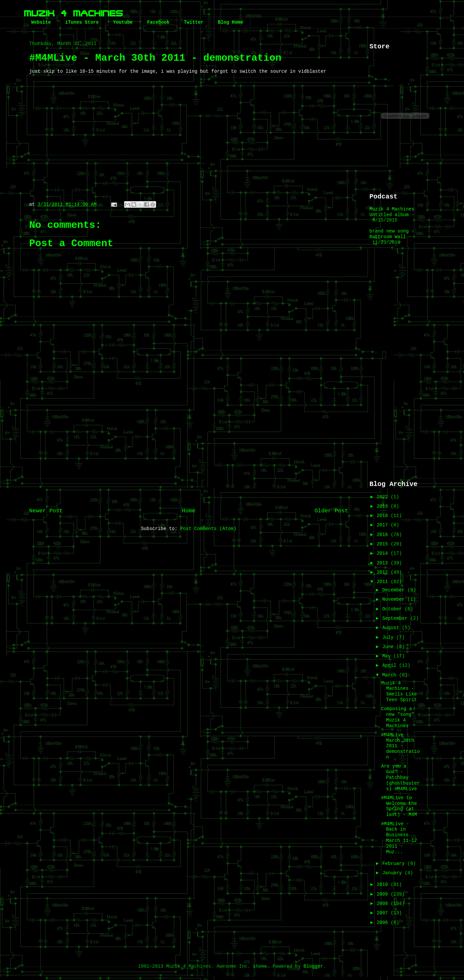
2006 (384, 923)
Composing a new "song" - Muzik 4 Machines (400, 717)
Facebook (158, 22)
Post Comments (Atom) (208, 529)
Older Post (331, 511)
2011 (384, 582)
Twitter (194, 22)
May (388, 656)
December (395, 590)
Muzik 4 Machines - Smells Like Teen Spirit (399, 691)
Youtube (123, 22)
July (389, 637)
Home (188, 511)
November (395, 599)
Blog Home (230, 22)
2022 (384, 497)
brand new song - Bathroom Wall (392, 234)
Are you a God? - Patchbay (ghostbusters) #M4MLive (400, 777)
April (391, 665)
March (391, 675)
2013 (384, 563)
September (396, 618)
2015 (384, 544)
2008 (384, 904)
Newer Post (46, 511)
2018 (384, 516)
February (395, 864)
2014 (384, 553)
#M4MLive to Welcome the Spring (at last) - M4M (399, 806)
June (389, 647)
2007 (384, 913)
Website (41, 22)
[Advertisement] (189, 448)
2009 (384, 894)
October (393, 609)
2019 (384, 506)
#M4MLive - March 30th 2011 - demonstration (400, 746)
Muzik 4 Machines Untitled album (392, 212)
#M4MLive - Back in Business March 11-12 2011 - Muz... (399, 838)
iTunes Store (82, 22)
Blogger (313, 966)
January (393, 873)
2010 (384, 885)
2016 (384, 535)
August (392, 628)
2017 (384, 525)
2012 (384, 572)
